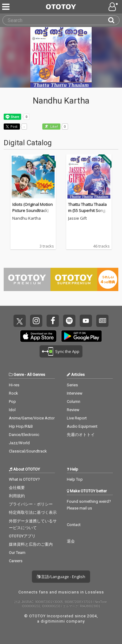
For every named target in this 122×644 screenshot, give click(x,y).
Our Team (17, 553)
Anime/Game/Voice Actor (32, 418)
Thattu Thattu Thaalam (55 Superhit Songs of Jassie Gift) (88, 210)
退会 (71, 541)
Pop (12, 402)
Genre (19, 375)
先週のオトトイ (81, 435)
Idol (12, 410)
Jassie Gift (77, 218)
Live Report (77, 418)
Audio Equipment (82, 426)
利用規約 (17, 496)
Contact (74, 525)
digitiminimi (53, 621)
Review (73, 410)
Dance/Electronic (24, 435)
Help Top (75, 479)
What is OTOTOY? (24, 479)
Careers (16, 561)
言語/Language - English (61, 577)
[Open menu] (114, 7)
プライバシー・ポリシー (31, 504)
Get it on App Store (38, 336)
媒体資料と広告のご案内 (31, 544)
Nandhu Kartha (27, 218)
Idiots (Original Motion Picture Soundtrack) (32, 207)
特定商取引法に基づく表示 (33, 512)
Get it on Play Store (82, 336)
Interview (75, 393)
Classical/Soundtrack (28, 451)
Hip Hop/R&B (21, 426)
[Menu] (6, 7)
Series (72, 385)
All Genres (36, 375)
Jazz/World (19, 443)
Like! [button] (54, 127)
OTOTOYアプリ (22, 536)
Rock (13, 393)
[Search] (114, 20)
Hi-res (14, 385)
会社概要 (17, 488)
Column (74, 402)
